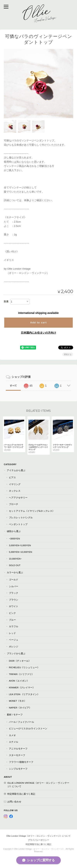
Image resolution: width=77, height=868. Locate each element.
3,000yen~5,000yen (20, 545)
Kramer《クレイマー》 (22, 687)
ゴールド (14, 580)
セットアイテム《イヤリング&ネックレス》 (32, 511)
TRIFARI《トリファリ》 (21, 674)
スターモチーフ (17, 755)
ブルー (12, 620)
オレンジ (14, 646)
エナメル (14, 742)
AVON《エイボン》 (19, 681)
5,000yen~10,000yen (21, 552)
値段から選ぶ (14, 531)
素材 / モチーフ (15, 715)
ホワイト (14, 606)
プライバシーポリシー (38, 840)
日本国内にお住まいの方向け (38, 333)
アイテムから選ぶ (16, 470)
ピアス (12, 477)
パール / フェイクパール (21, 722)
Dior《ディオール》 (20, 661)
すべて (13, 386)
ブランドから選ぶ (16, 653)
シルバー (14, 586)
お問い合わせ (14, 802)
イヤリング (15, 484)
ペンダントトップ (18, 524)
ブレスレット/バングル (21, 517)
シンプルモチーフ (18, 769)
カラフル (14, 626)
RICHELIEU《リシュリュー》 (24, 667)
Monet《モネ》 (18, 701)
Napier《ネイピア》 (20, 708)
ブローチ (14, 504)
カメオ (12, 735)
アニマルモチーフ (18, 749)
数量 (6, 302)
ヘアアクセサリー (18, 498)
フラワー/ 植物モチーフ (21, 762)
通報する (68, 354)
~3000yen (14, 539)
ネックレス (15, 491)
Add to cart (38, 323)
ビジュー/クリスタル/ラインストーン (28, 728)
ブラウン (14, 600)
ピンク (12, 613)
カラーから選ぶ (15, 572)
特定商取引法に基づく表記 (21, 794)
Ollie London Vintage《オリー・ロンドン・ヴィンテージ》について (38, 785)
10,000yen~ (15, 559)
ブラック (14, 593)
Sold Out (15, 565)
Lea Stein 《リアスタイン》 (24, 694)
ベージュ (14, 640)
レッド (12, 633)
